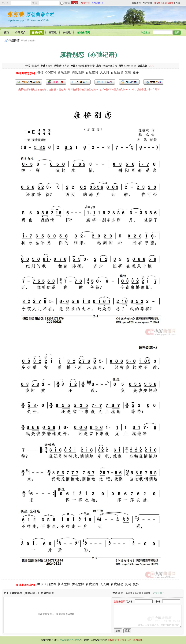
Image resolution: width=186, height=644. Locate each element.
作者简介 (20, 32)
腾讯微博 (78, 72)
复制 (128, 72)
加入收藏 (129, 82)
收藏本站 (136, 3)
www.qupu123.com (69, 640)
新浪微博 (64, 72)
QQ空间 (51, 72)
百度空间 (92, 72)
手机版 (67, 32)
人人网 (104, 72)
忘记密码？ (98, 3)
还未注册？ (158, 593)
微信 (40, 72)
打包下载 (56, 82)
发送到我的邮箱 (29, 82)
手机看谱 (105, 82)
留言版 (53, 32)
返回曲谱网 (83, 32)
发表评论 (154, 82)
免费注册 (86, 3)
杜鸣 (50, 66)
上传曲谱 (169, 3)
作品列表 (37, 32)
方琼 (67, 66)
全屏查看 (80, 82)
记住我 (66, 3)
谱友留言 (158, 3)
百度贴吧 (117, 72)
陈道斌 (36, 66)
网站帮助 (147, 3)
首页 (178, 3)
